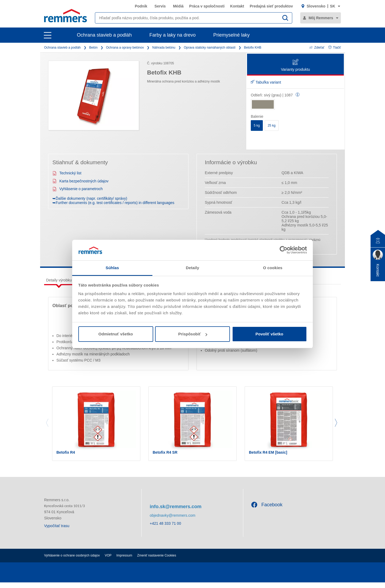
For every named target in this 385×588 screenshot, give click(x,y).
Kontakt (237, 6)
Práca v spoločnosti (207, 6)
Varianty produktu (296, 66)
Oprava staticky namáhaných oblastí (209, 48)
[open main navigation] (48, 35)
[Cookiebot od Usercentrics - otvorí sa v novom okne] (284, 250)
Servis (160, 6)
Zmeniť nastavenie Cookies (157, 561)
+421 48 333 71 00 (165, 529)
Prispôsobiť (193, 334)
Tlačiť (335, 48)
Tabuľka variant (266, 82)
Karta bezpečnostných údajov (80, 181)
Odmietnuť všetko (116, 334)
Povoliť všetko (269, 334)
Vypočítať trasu (57, 531)
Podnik (141, 6)
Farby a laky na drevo (173, 35)
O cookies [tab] (273, 268)
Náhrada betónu (164, 48)
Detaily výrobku (59, 280)
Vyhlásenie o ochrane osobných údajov (72, 561)
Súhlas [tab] (112, 268)
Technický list (67, 173)
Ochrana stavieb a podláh (104, 35)
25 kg (272, 126)
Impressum (124, 561)
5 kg (257, 126)
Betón (93, 48)
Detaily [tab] (192, 268)
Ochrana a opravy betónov (125, 48)
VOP (108, 561)
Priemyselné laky (232, 35)
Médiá (178, 6)
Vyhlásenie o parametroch (78, 189)
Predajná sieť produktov (271, 6)
